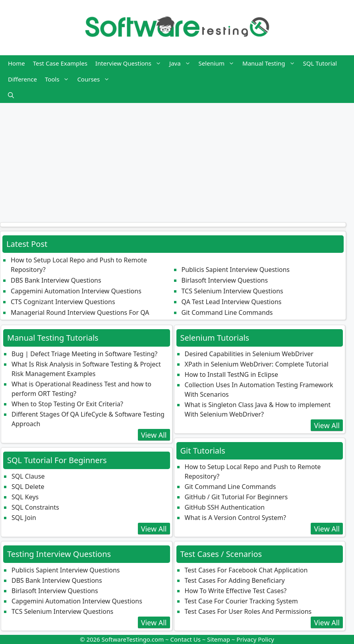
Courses (95, 79)
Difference (22, 79)
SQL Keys (25, 497)
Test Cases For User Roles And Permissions (248, 611)
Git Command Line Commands (227, 312)
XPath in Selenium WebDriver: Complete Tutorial (257, 364)
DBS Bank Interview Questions (56, 280)
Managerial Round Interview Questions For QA (80, 312)
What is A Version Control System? (235, 518)
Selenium (219, 63)
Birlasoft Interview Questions (225, 280)
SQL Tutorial (320, 63)
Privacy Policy (255, 639)
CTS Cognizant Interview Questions (63, 302)
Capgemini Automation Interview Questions (76, 291)
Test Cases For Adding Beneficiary (235, 580)
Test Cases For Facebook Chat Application (246, 570)
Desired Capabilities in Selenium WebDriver (249, 354)
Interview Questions (130, 63)
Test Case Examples (60, 63)
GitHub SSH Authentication (225, 507)
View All (154, 435)
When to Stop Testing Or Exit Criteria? (67, 404)
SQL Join (24, 518)
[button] (11, 95)
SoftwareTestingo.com (133, 639)
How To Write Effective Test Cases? (236, 591)
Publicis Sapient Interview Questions (236, 270)
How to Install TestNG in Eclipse (231, 374)
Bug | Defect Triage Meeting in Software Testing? (84, 354)
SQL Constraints (35, 507)
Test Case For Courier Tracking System (241, 601)
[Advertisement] (177, 159)
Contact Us (186, 639)
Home (16, 63)
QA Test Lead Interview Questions (232, 302)
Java (182, 63)
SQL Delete (28, 487)
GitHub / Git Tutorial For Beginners (236, 497)
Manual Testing (271, 63)
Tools (59, 79)
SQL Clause (28, 476)
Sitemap (219, 639)
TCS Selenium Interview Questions (232, 291)
